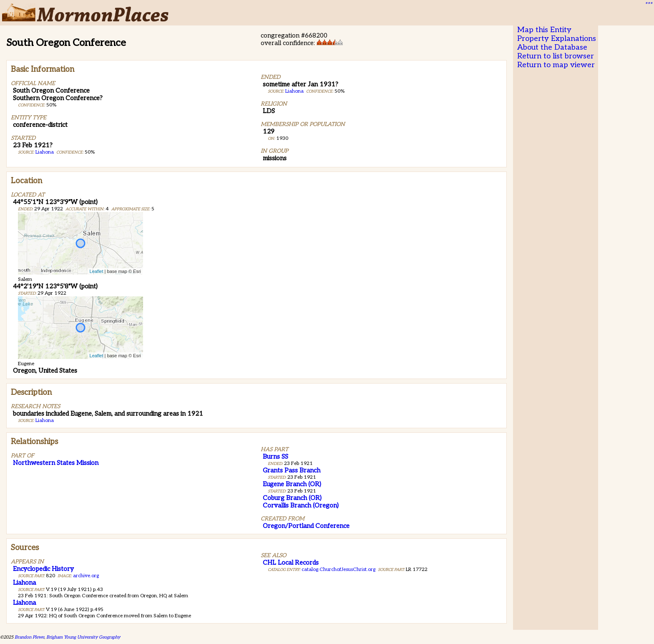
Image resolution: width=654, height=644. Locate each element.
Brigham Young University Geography (83, 637)
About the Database (552, 47)
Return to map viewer (556, 65)
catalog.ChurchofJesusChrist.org (338, 569)
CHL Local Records (291, 563)
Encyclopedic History (43, 569)
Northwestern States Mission (56, 463)
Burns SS (275, 457)
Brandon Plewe (29, 637)
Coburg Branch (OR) (292, 498)
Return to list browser (556, 56)
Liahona (45, 152)
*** (648, 5)
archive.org (86, 576)
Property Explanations (557, 39)
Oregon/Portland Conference (306, 526)
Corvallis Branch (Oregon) (301, 505)
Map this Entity (544, 30)
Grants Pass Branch (292, 470)
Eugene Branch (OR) (292, 484)
